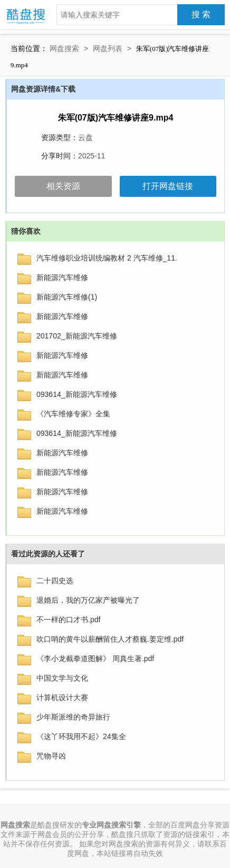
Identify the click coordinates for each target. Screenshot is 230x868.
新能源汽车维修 (62, 277)
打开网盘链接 (168, 186)
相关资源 (63, 186)
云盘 (85, 137)
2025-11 (92, 156)
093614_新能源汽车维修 (77, 394)
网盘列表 (108, 48)
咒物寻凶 (51, 756)
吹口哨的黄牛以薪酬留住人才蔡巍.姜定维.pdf (110, 639)
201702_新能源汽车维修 (77, 336)
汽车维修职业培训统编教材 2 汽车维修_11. (107, 258)
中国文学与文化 (62, 678)
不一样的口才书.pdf (68, 620)
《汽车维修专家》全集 (73, 414)
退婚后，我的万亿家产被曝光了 (88, 600)
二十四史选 (55, 581)
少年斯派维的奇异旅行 (73, 717)
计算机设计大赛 (62, 697)
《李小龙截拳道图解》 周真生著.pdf (95, 659)
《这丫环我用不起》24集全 (81, 736)
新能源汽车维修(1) (67, 297)
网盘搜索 (64, 48)
